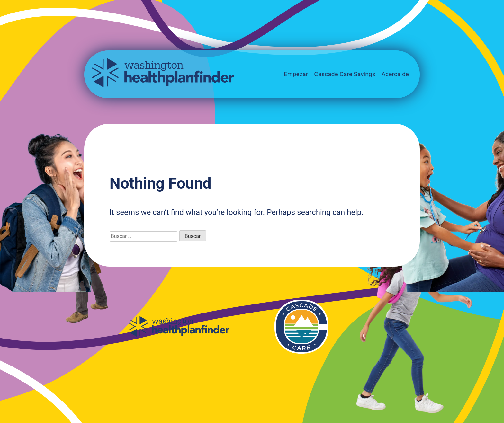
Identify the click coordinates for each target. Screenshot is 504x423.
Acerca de (395, 74)
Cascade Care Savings (345, 74)
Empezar (296, 74)
